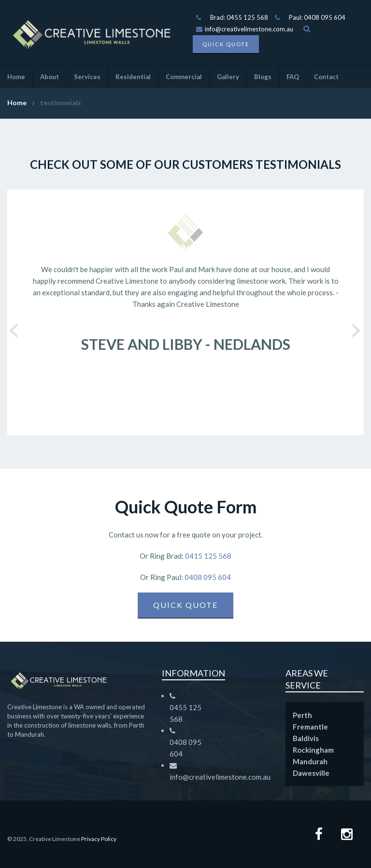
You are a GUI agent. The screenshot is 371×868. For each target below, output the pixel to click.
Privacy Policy (99, 839)
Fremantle (310, 727)
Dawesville (311, 773)
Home (16, 77)
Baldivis (306, 738)
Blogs (263, 77)
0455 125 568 (185, 713)
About (50, 77)
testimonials (61, 103)
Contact (326, 77)
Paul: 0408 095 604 (317, 17)
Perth (302, 715)
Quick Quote (226, 44)
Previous (14, 327)
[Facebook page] (319, 835)
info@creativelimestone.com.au (245, 29)
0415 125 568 (207, 556)
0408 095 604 (207, 577)
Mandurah (310, 761)
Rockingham (313, 750)
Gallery (228, 77)
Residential (133, 77)
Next (357, 327)
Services (87, 77)
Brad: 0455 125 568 (239, 17)
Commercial (184, 77)
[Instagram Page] (347, 835)
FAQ (293, 77)
